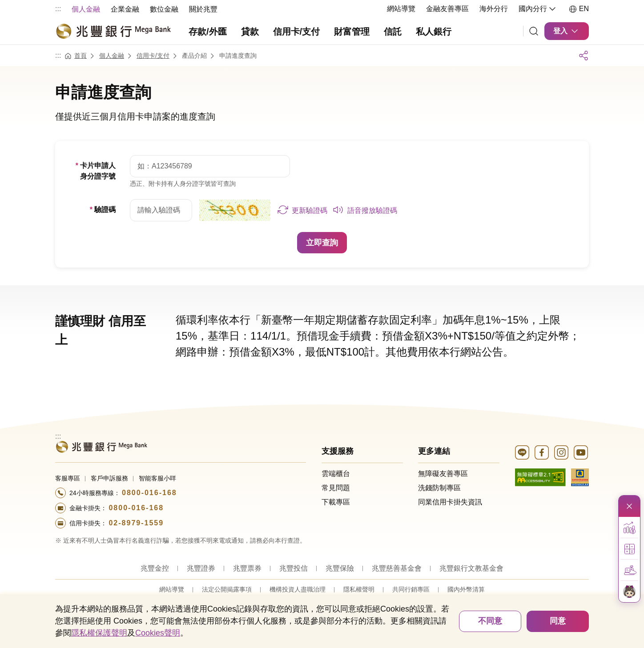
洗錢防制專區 (439, 487)
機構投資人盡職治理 (298, 589)
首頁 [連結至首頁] (80, 55)
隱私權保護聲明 (99, 633)
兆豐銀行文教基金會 (471, 568)
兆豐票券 (247, 568)
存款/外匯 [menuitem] (208, 32)
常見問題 (336, 487)
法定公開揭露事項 (227, 589)
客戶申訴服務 (109, 478)
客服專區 (68, 478)
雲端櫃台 (336, 473)
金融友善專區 (447, 9)
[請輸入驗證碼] (161, 210)
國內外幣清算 (466, 589)
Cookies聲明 (158, 633)
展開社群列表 (584, 55)
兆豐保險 (340, 568)
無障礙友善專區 (443, 473)
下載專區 (336, 502)
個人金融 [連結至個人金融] (112, 55)
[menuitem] (86, 9)
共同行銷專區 (411, 589)
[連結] (534, 31)
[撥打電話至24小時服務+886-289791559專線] (181, 523)
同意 (558, 621)
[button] (302, 210)
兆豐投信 (294, 568)
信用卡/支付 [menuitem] (297, 32)
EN (579, 9)
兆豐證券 (201, 568)
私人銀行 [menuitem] (434, 32)
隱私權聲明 (359, 589)
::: (58, 9)
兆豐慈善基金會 (397, 568)
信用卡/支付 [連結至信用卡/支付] (153, 55)
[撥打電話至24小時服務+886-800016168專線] (181, 492)
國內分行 (538, 9)
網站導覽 (401, 9)
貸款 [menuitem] (250, 32)
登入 (567, 31)
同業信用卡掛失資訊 (450, 502)
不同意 (490, 621)
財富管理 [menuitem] (352, 32)
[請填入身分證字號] (210, 166)
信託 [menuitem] (393, 32)
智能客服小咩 (157, 478)
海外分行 (494, 9)
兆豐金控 (155, 568)
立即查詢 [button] (322, 242)
